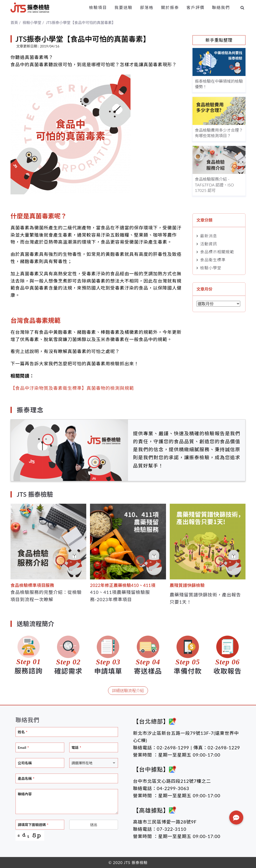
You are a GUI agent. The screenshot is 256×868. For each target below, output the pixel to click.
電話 (76, 747)
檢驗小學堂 (211, 268)
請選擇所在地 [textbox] (82, 763)
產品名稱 (26, 778)
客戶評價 (195, 7)
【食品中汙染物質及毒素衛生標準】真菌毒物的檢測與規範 (72, 388)
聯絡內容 (25, 794)
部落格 (147, 7)
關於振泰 (170, 7)
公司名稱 (25, 763)
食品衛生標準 (213, 260)
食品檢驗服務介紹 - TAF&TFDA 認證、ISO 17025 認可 (214, 185)
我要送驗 (123, 7)
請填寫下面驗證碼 (33, 825)
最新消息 (209, 236)
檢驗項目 (98, 7)
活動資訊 (209, 244)
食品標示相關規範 (217, 252)
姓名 (22, 732)
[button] (236, 818)
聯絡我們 (221, 7)
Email (23, 747)
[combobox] (94, 763)
